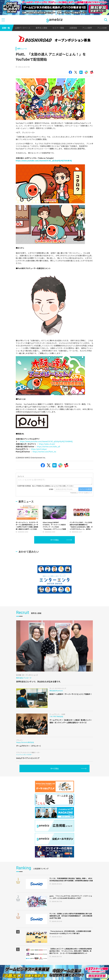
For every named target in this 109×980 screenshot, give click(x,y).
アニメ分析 (102, 28)
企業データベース (23, 28)
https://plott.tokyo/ (39, 449)
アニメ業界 (87, 28)
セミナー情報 (58, 28)
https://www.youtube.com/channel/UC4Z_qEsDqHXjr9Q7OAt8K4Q (44, 161)
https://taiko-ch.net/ (47, 444)
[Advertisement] (32, 549)
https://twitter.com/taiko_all (48, 446)
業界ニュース (22, 49)
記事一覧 (6, 28)
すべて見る (54, 540)
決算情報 (73, 28)
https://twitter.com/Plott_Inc (44, 452)
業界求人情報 (41, 28)
